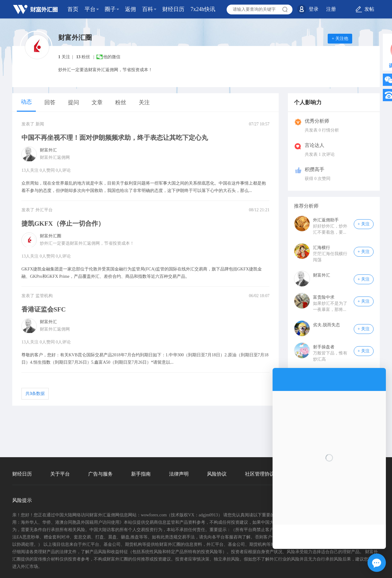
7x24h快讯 (203, 9)
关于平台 (60, 474)
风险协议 (217, 474)
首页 (73, 9)
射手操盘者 (324, 347)
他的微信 (112, 57)
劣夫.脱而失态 (326, 325)
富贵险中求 (324, 297)
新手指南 (141, 474)
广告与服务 (100, 474)
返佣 (130, 9)
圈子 (110, 9)
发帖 (369, 9)
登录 (314, 9)
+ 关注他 (340, 38)
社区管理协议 (260, 474)
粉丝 (121, 102)
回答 (50, 102)
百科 (148, 9)
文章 (97, 102)
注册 (331, 9)
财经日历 (173, 9)
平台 (90, 9)
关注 (144, 102)
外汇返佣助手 (326, 220)
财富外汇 (322, 275)
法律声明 (179, 474)
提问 (73, 102)
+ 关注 (364, 224)
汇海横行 (322, 248)
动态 (26, 102)
